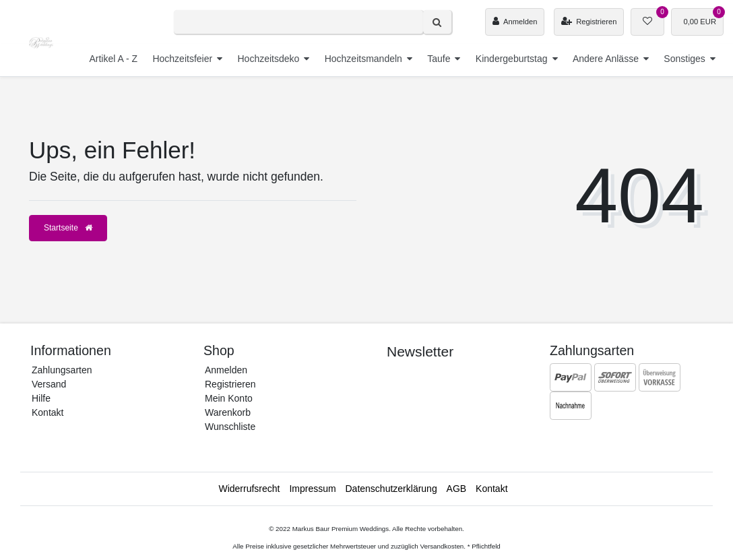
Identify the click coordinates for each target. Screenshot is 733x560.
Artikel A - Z (113, 59)
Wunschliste (230, 427)
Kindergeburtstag (512, 59)
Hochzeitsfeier (182, 59)
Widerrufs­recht (249, 489)
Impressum (312, 489)
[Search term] (298, 22)
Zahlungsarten (62, 370)
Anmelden (226, 370)
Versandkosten (442, 546)
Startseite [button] (68, 228)
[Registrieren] (589, 22)
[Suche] (437, 22)
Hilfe (41, 398)
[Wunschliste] (647, 22)
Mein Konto (229, 398)
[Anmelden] (515, 22)
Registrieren (230, 384)
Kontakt (47, 412)
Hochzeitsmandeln (363, 59)
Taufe (439, 59)
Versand (49, 384)
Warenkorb (228, 412)
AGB (457, 489)
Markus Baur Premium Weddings (341, 529)
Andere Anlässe (606, 59)
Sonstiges (684, 59)
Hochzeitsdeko (268, 59)
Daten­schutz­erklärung (391, 489)
